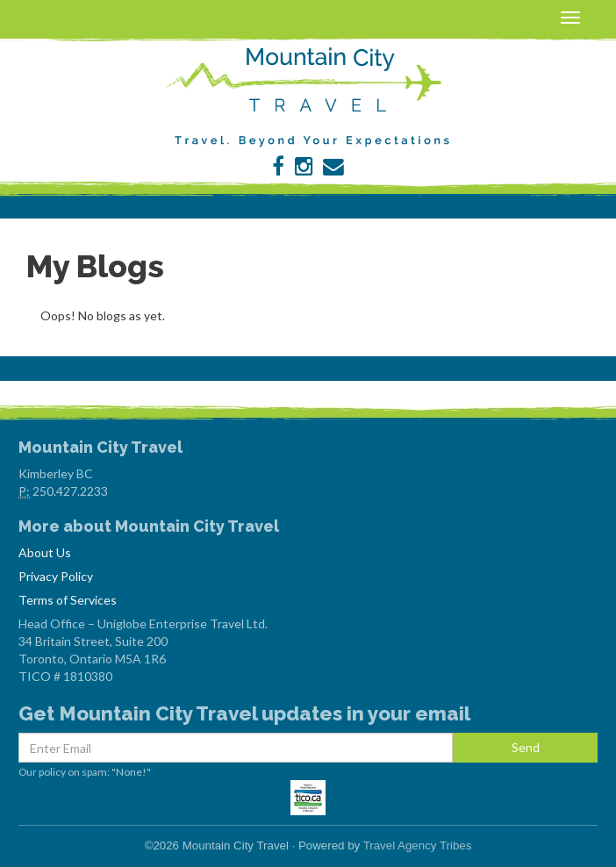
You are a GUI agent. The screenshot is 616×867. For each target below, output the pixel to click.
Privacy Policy (56, 576)
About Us (45, 552)
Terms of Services (68, 600)
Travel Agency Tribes (418, 846)
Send (526, 747)
